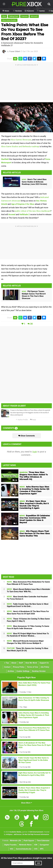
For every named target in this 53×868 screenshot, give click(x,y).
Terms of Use (33, 667)
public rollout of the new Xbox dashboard (33, 211)
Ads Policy (45, 667)
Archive (11, 671)
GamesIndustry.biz (24, 849)
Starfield (5, 159)
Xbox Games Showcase (21, 140)
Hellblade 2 (25, 214)
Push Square (29, 841)
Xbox (4, 16)
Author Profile (22, 420)
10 (15, 538)
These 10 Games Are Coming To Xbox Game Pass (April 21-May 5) (28, 620)
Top (7, 663)
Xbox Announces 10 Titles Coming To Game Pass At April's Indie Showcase (28, 627)
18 (15, 480)
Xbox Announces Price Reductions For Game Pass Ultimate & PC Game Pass (28, 583)
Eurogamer (44, 845)
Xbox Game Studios (9, 20)
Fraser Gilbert (15, 51)
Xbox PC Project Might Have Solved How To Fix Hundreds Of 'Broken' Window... (28, 635)
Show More (27, 803)
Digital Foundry (10, 845)
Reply (33, 420)
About (14, 663)
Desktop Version (39, 671)
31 (15, 509)
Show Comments (27, 436)
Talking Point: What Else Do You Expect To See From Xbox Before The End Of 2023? (25, 32)
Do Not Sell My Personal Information (36, 834)
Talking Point (14, 16)
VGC (12, 849)
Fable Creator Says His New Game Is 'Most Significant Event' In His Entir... (28, 605)
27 (15, 495)
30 (31, 324)
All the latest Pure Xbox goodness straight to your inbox (26, 858)
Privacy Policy (19, 667)
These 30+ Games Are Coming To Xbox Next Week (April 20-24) (28, 649)
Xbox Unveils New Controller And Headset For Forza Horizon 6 (27, 598)
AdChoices (17, 834)
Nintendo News (25, 845)
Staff (21, 663)
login (35, 452)
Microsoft (34, 16)
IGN (36, 845)
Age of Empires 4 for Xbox (23, 204)
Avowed (12, 214)
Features (24, 16)
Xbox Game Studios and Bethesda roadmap (20, 146)
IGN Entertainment (36, 832)
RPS (42, 849)
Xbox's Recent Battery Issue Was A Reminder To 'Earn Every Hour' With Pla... (29, 590)
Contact (7, 667)
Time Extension (43, 841)
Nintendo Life (16, 841)
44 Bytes (9, 834)
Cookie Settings (23, 671)
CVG (36, 849)
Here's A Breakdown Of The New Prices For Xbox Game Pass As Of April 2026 (28, 613)
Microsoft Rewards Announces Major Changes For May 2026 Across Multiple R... (25, 642)
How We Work (31, 663)
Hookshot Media (15, 832)
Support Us (44, 663)
